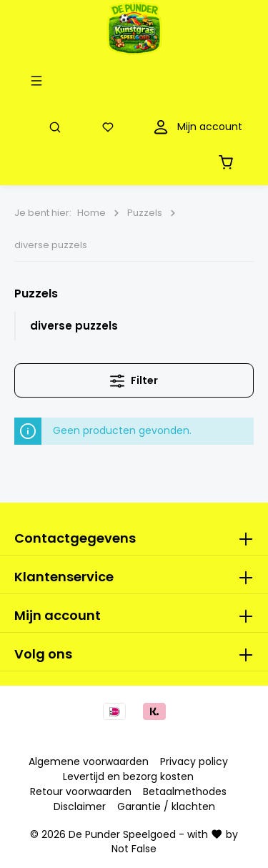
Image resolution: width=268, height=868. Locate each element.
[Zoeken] (58, 127)
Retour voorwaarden (81, 791)
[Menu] (39, 80)
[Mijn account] (196, 127)
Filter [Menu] (134, 379)
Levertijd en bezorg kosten (128, 776)
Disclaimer (80, 807)
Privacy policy (194, 761)
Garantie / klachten (166, 807)
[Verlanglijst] (111, 127)
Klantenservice (64, 577)
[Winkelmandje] (229, 162)
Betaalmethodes (185, 791)
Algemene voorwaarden (89, 761)
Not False (134, 849)
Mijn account (58, 615)
